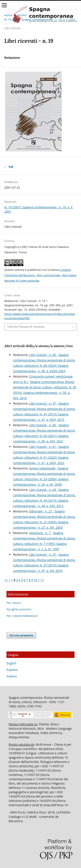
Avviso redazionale (43, 468)
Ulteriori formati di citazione (26, 327)
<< (6, 580)
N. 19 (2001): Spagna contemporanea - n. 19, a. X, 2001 (40, 19)
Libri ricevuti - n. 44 (43, 490)
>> (42, 580)
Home (8, 15)
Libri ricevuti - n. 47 (43, 403)
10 (35, 580)
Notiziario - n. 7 (40, 533)
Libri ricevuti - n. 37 (43, 554)
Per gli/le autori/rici (19, 609)
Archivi (22, 15)
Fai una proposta (21, 635)
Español (12, 670)
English (11, 663)
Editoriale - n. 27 (41, 511)
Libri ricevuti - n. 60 (43, 425)
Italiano (12, 676)
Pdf (11, 167)
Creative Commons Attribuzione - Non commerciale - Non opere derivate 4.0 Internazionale (40, 275)
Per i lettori (14, 603)
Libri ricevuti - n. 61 (43, 447)
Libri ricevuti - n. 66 (43, 355)
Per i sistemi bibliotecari (22, 616)
